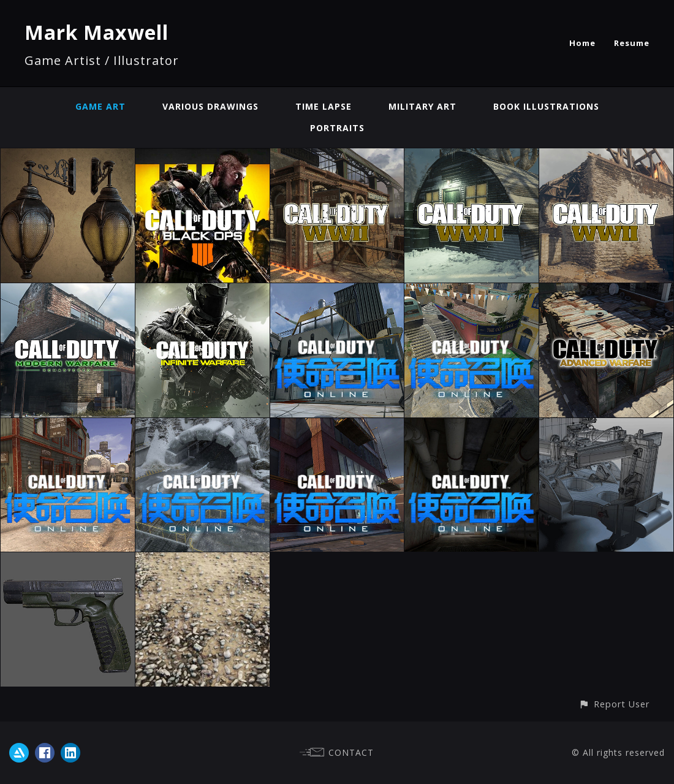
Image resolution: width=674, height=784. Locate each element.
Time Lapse (324, 106)
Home (582, 43)
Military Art (422, 106)
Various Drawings (210, 106)
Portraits (337, 128)
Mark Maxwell (97, 32)
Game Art (100, 106)
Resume (632, 43)
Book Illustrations (546, 106)
